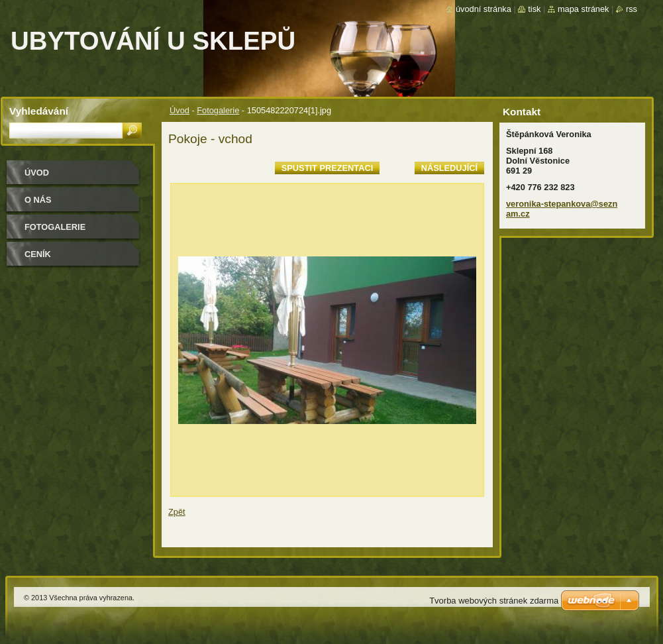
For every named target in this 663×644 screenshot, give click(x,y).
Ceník (38, 254)
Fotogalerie (218, 110)
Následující (449, 168)
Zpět (177, 512)
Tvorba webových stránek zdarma (494, 601)
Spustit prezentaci (327, 168)
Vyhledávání (39, 111)
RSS (632, 9)
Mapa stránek (584, 9)
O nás (38, 200)
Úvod (179, 110)
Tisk (534, 9)
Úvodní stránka (484, 9)
